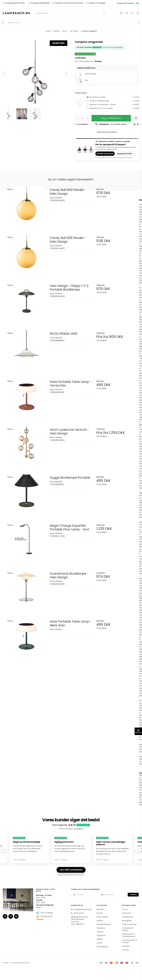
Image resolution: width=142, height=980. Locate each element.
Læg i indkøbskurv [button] (111, 118)
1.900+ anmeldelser (116, 47)
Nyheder (100, 909)
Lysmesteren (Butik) (128, 929)
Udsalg (100, 939)
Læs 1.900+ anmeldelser (71, 870)
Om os (125, 909)
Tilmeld (133, 894)
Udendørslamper (104, 924)
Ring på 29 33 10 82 (125, 153)
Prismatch (127, 913)
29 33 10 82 (79, 913)
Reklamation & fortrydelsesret (129, 935)
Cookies (126, 950)
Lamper (100, 920)
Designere (101, 928)
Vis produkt (102, 196)
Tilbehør (100, 931)
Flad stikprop (102, 946)
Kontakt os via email (105, 153)
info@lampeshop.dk (83, 909)
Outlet (99, 943)
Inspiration (101, 935)
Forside (6, 962)
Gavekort (126, 946)
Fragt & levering (129, 924)
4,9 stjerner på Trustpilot (125, 3)
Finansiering (127, 917)
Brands (100, 913)
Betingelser (127, 920)
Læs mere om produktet (107, 132)
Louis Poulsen (102, 917)
